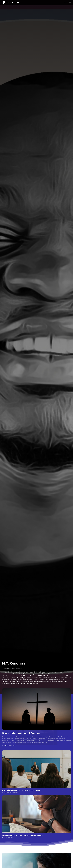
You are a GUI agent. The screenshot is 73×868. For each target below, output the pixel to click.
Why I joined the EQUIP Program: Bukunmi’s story (22, 790)
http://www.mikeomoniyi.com (13, 668)
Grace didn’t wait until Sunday (21, 733)
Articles (5, 746)
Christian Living (7, 792)
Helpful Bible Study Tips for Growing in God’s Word (22, 835)
